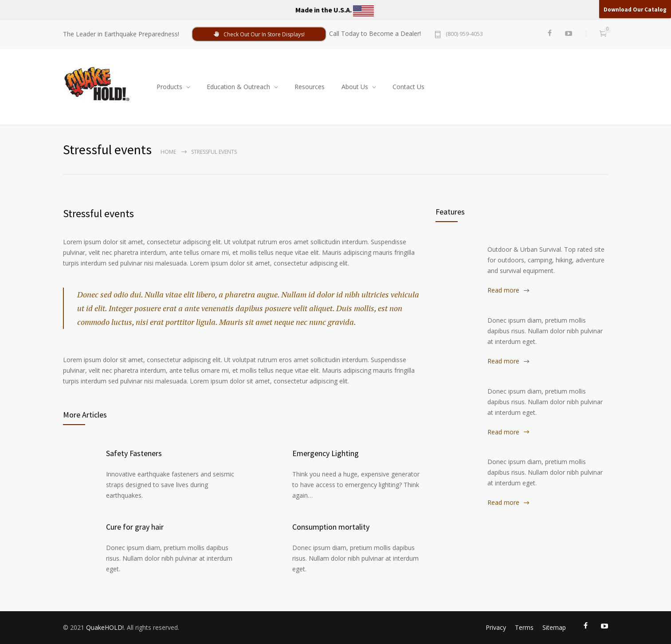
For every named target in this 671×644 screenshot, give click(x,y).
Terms (524, 627)
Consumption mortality (331, 527)
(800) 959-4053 (464, 34)
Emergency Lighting (326, 453)
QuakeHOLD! (105, 627)
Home (168, 152)
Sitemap (554, 627)
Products (169, 87)
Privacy (496, 627)
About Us (355, 87)
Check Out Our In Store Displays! (259, 34)
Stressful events (98, 213)
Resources (310, 87)
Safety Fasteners (134, 453)
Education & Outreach (238, 87)
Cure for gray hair (135, 527)
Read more (503, 290)
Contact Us (408, 87)
